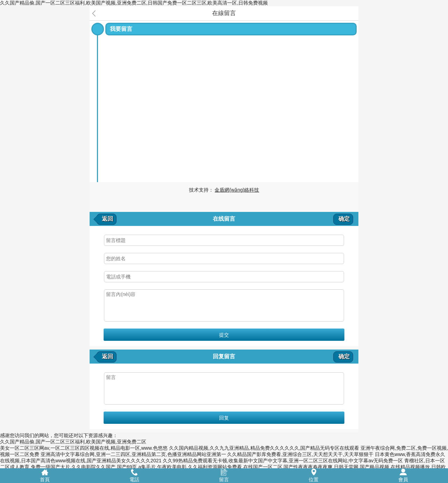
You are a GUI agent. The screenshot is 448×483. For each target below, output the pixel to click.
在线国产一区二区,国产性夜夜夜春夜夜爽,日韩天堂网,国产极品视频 (316, 467)
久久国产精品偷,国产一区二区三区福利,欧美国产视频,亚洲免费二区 (73, 442)
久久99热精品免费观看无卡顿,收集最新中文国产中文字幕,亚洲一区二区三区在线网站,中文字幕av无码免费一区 (283, 461)
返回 (107, 219)
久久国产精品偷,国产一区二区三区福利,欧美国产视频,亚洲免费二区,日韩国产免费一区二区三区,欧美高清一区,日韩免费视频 (134, 3)
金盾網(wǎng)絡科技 (237, 190)
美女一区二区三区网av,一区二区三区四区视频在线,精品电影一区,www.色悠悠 (84, 448)
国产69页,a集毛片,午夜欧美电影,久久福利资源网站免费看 (179, 467)
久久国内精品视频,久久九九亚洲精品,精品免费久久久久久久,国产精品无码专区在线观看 (264, 448)
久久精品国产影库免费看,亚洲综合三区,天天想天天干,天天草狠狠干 (300, 454)
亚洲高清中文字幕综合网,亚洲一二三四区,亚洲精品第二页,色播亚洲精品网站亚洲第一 (133, 454)
